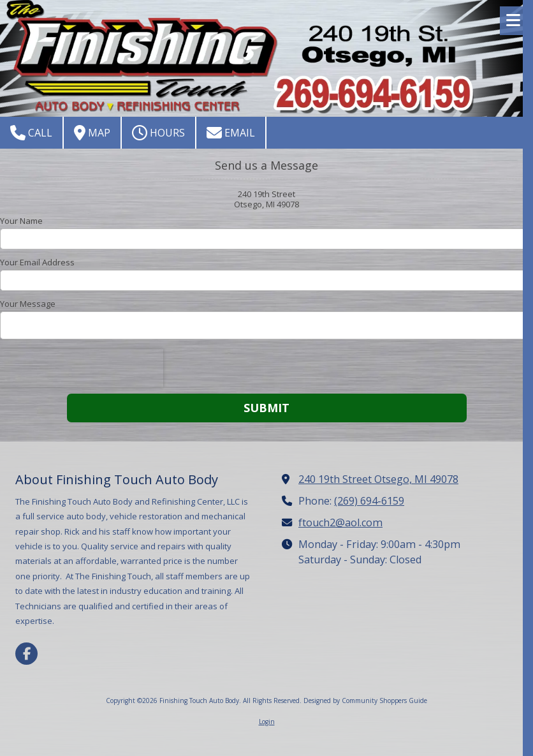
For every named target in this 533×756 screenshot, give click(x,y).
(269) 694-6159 (369, 501)
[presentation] (82, 368)
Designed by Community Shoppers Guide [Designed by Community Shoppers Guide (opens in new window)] (365, 700)
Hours (158, 133)
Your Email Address (37, 262)
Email (231, 133)
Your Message (28, 304)
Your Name (21, 221)
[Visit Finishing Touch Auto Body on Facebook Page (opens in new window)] (26, 654)
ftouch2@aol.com (340, 523)
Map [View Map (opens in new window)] (92, 133)
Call (31, 133)
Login (267, 722)
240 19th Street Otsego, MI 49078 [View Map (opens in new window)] (378, 479)
